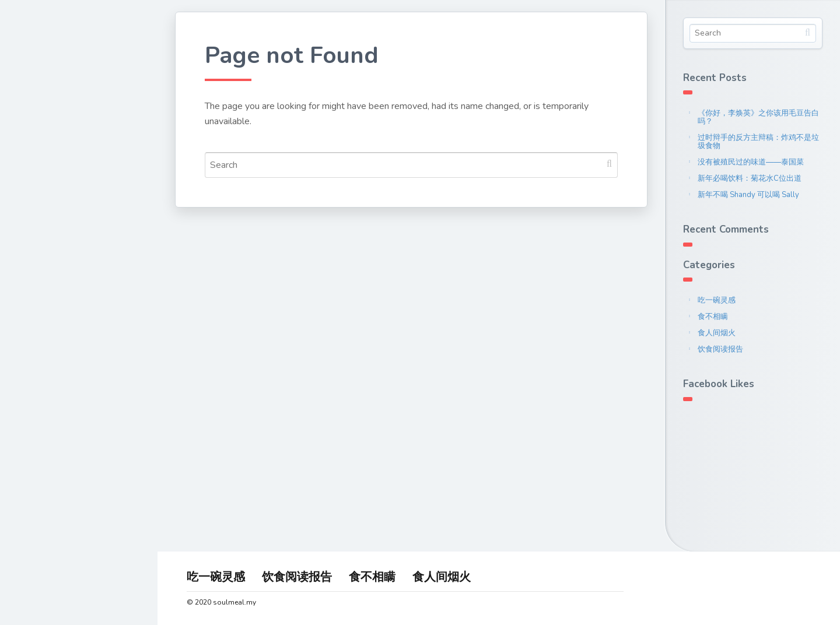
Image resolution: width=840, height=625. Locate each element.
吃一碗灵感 (717, 300)
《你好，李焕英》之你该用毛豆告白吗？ (758, 117)
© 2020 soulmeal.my (221, 602)
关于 (34, 149)
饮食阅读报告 (720, 349)
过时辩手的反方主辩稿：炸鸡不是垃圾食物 (758, 142)
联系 (34, 203)
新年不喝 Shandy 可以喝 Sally (748, 195)
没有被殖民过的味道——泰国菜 (751, 162)
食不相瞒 (713, 317)
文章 (34, 177)
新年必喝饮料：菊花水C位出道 (750, 178)
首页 (34, 122)
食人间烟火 (717, 333)
